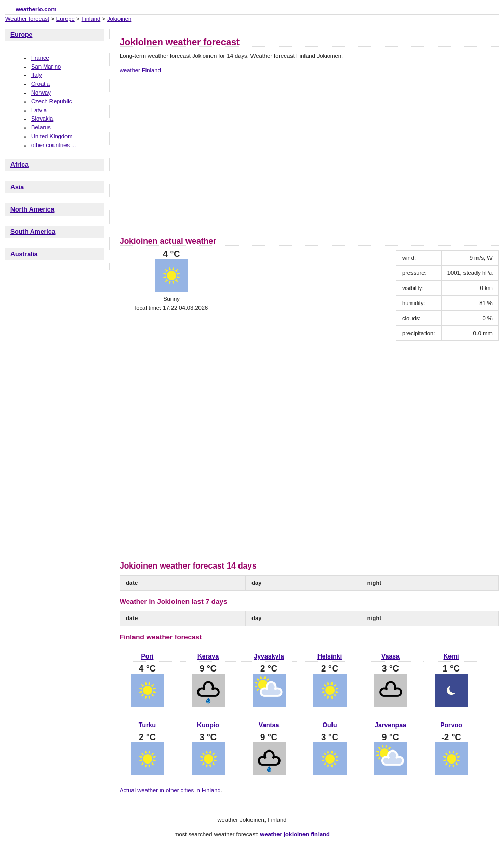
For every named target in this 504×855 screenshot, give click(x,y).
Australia (24, 254)
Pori (148, 656)
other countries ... (54, 145)
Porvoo (451, 725)
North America (32, 209)
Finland (91, 19)
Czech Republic (51, 101)
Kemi (451, 656)
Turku (147, 725)
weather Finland (140, 70)
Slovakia (42, 119)
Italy (37, 75)
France (40, 58)
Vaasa (390, 656)
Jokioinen (119, 19)
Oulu (329, 725)
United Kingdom (52, 136)
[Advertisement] (207, 153)
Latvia (39, 110)
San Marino (46, 67)
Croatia (41, 84)
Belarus (41, 127)
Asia (17, 187)
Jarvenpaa (390, 725)
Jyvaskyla (269, 656)
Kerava (208, 656)
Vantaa (269, 725)
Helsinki (330, 656)
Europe (65, 19)
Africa (19, 165)
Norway (41, 93)
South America (33, 232)
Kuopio (208, 725)
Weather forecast (27, 19)
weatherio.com (36, 9)
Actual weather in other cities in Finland (170, 790)
